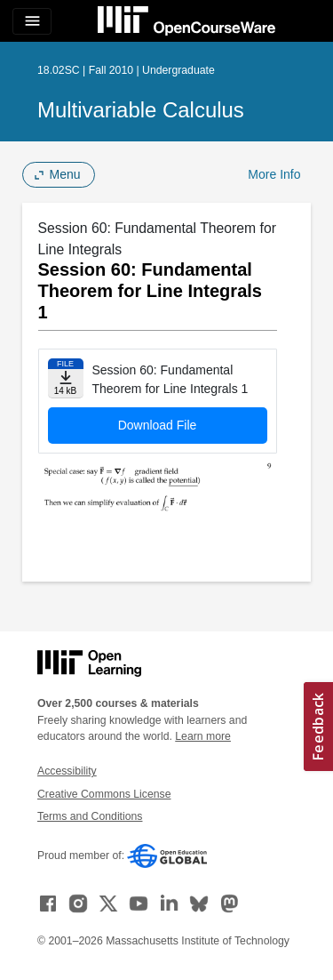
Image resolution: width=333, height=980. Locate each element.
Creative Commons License (104, 794)
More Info (274, 174)
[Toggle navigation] (32, 21)
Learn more (203, 736)
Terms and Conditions (90, 816)
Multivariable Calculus (141, 110)
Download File (158, 425)
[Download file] (66, 378)
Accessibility (67, 771)
